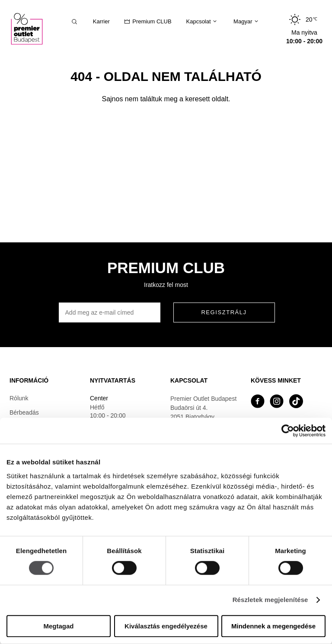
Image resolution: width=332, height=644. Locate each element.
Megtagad (58, 626)
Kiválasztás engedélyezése (166, 626)
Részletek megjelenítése (270, 600)
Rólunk (19, 398)
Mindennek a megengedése (273, 626)
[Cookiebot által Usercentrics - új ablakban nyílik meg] (288, 431)
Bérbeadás (24, 412)
